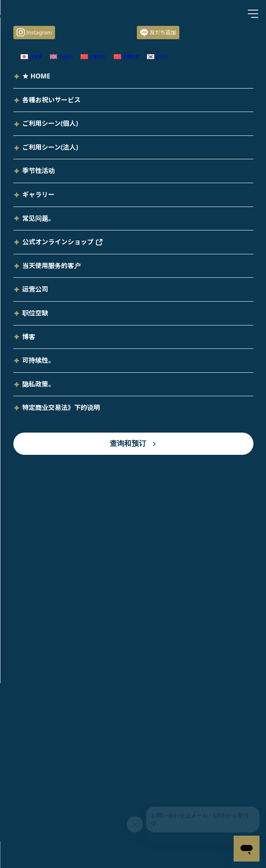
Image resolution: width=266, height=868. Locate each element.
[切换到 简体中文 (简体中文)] (88, 797)
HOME (16, 36)
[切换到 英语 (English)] (197, 128)
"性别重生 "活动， (123, 335)
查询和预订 (181, 598)
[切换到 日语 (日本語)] (149, 128)
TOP (133, 679)
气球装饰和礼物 (108, 36)
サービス (46, 36)
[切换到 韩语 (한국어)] (125, 138)
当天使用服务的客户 (77, 598)
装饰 (73, 36)
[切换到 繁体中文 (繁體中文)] (70, 138)
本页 (168, 365)
